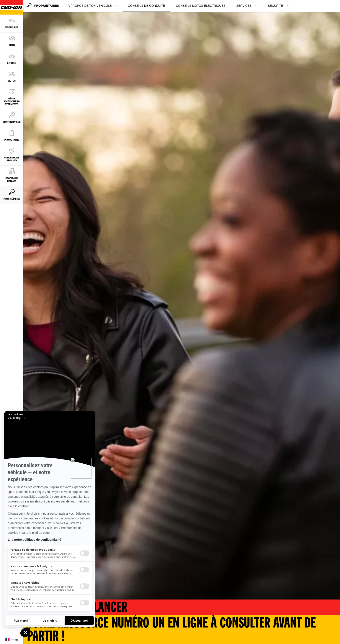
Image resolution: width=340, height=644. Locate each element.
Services (244, 6)
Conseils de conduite (146, 6)
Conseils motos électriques (201, 6)
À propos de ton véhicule (90, 6)
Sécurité (275, 6)
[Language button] (12, 640)
